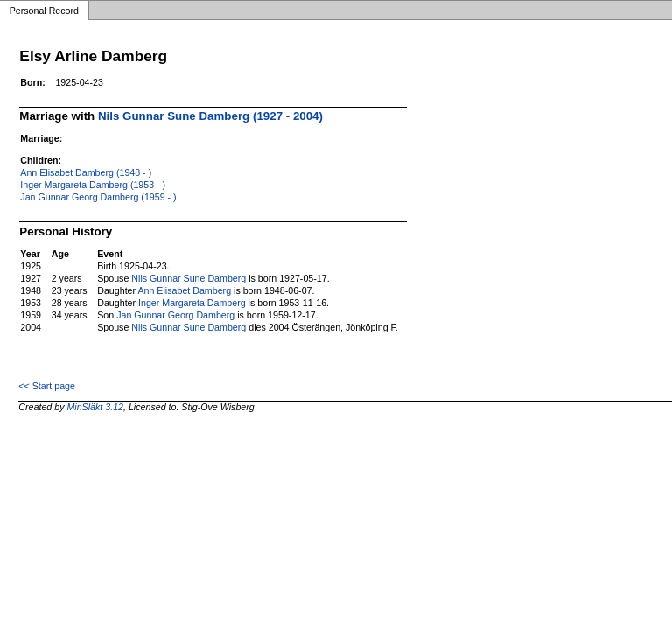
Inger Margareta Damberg (192, 303)
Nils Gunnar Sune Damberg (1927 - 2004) (210, 116)
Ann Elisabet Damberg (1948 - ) (86, 172)
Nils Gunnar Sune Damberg (189, 278)
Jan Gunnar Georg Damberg (175, 315)
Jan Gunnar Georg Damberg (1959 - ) (98, 197)
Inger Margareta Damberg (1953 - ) (93, 185)
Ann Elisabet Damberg (184, 290)
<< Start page (47, 386)
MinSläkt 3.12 (95, 407)
